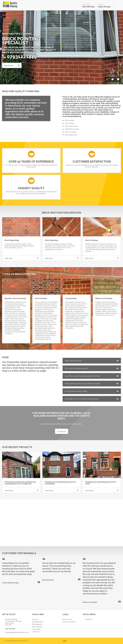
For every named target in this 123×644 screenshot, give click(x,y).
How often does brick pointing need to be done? (83, 376)
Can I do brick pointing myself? (76, 391)
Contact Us (36, 632)
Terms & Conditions (69, 622)
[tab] (92, 361)
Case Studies (37, 629)
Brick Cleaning (37, 627)
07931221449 (22, 57)
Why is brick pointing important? (77, 368)
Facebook (89, 619)
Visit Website (61, 431)
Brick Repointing (38, 622)
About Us (35, 619)
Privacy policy (67, 619)
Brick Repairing (37, 624)
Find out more (13, 65)
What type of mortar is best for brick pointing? (82, 399)
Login (65, 641)
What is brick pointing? (73, 361)
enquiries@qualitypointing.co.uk (17, 632)
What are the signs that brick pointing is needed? (83, 384)
